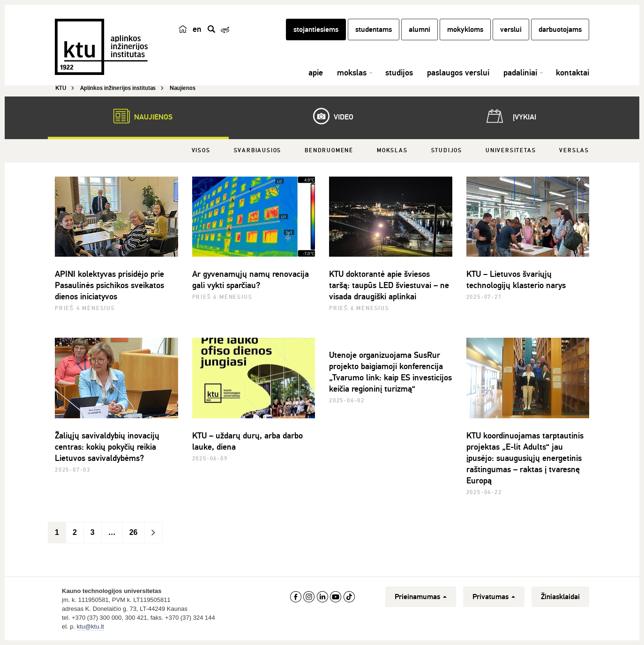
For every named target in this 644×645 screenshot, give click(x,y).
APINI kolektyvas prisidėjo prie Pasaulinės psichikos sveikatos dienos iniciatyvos (109, 285)
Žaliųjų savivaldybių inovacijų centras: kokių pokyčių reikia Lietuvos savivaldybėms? (107, 447)
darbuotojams (560, 30)
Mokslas (392, 151)
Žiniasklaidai (560, 597)
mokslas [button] (352, 73)
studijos (399, 73)
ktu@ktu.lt (90, 626)
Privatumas (494, 597)
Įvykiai (509, 116)
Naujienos (138, 116)
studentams (374, 30)
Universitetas (511, 151)
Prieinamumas (421, 597)
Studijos (447, 151)
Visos (201, 151)
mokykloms (465, 30)
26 (134, 532)
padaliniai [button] (520, 73)
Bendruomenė (329, 151)
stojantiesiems (316, 30)
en (197, 29)
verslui (511, 30)
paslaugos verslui (458, 73)
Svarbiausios (258, 151)
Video (329, 116)
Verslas (574, 151)
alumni (419, 30)
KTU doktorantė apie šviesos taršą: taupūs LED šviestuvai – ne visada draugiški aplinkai (389, 285)
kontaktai (573, 73)
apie (316, 73)
